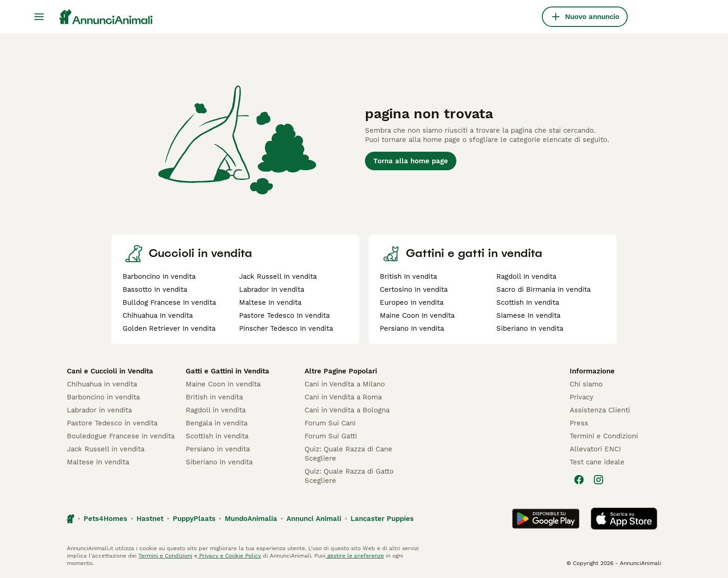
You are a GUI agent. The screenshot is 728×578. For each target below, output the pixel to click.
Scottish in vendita (217, 436)
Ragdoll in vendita (216, 410)
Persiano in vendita (218, 449)
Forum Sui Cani (330, 423)
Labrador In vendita (272, 289)
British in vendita (214, 397)
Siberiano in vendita (219, 462)
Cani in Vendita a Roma (343, 397)
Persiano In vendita (412, 328)
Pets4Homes (105, 519)
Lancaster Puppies (382, 519)
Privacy (582, 397)
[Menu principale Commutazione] (39, 17)
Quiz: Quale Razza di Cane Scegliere (348, 454)
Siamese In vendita (528, 315)
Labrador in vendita (99, 410)
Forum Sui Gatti (331, 436)
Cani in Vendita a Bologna (347, 410)
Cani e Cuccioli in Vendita (110, 371)
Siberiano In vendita (530, 328)
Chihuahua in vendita (102, 384)
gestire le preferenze (355, 556)
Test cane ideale (597, 462)
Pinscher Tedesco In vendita (286, 328)
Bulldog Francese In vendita (169, 302)
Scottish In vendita (528, 302)
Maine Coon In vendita (417, 315)
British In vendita (408, 276)
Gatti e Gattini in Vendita (227, 371)
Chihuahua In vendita (158, 315)
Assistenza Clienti (600, 410)
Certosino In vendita (414, 289)
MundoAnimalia (251, 519)
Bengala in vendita (217, 423)
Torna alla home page (411, 161)
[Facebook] (579, 480)
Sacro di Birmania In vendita (543, 289)
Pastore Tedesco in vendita (112, 423)
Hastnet (150, 519)
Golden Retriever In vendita (169, 328)
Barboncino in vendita (103, 397)
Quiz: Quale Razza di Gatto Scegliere (349, 476)
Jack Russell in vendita (106, 449)
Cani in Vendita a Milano (345, 384)
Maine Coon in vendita (223, 384)
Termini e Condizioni (604, 436)
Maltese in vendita (98, 462)
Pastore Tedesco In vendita (284, 315)
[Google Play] (546, 519)
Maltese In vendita (270, 302)
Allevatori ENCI (595, 449)
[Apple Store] (624, 519)
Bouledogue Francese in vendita (121, 436)
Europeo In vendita (412, 302)
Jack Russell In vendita (278, 276)
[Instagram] (598, 480)
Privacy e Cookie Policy (229, 556)
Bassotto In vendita (155, 289)
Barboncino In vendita (159, 276)
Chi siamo (586, 384)
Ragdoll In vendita (526, 276)
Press (579, 423)
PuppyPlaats (194, 519)
